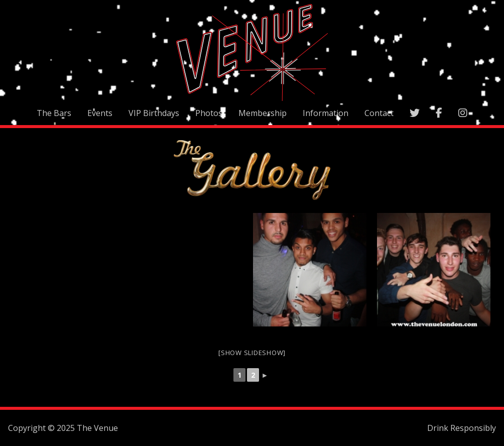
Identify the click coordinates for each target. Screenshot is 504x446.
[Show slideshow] (252, 353)
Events (100, 113)
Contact (379, 113)
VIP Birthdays (154, 113)
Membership (263, 113)
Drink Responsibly (462, 428)
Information (326, 113)
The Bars (54, 113)
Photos (209, 113)
